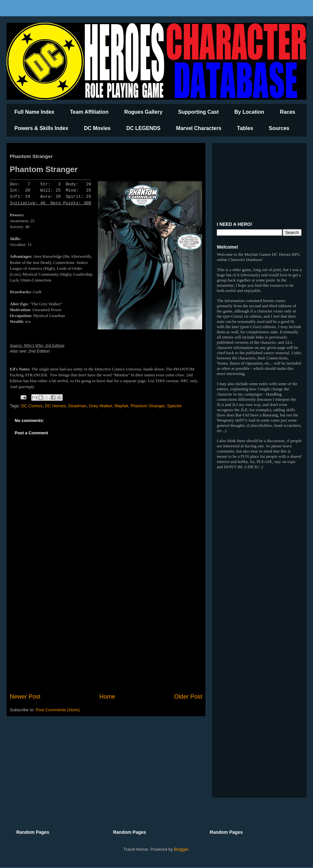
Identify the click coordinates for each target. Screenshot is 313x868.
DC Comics (32, 406)
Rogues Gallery (143, 112)
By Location (249, 112)
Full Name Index (34, 112)
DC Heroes (55, 406)
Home (107, 697)
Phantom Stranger (148, 406)
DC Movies (97, 128)
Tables (245, 128)
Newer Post (25, 697)
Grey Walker (101, 406)
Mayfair (121, 406)
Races (287, 112)
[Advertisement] (106, 639)
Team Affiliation (89, 112)
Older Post (188, 697)
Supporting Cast (198, 112)
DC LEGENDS (143, 128)
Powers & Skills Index (41, 128)
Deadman (77, 406)
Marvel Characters (199, 128)
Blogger (181, 849)
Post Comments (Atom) (58, 710)
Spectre (174, 406)
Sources (279, 128)
